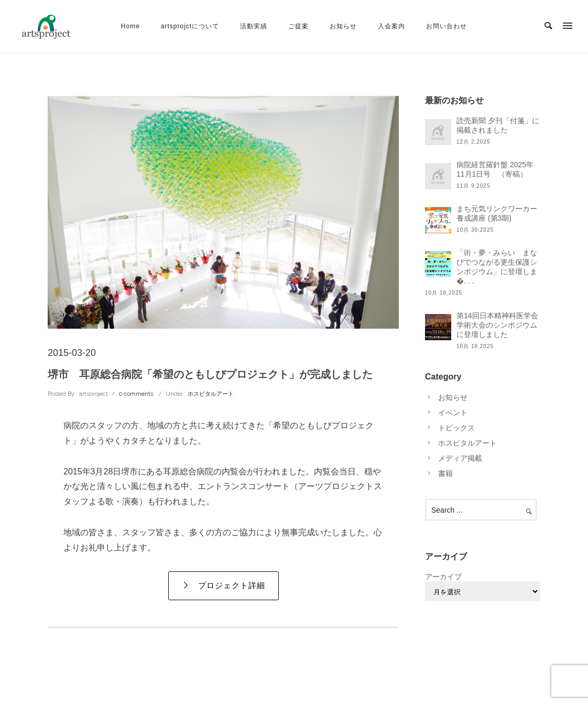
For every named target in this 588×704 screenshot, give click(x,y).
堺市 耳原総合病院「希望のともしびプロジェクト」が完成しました (210, 374)
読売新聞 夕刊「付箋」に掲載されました (498, 125)
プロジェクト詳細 (224, 586)
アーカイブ (443, 577)
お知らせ (343, 26)
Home (130, 26)
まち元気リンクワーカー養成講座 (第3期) (497, 213)
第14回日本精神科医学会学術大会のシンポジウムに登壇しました (497, 325)
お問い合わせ (447, 26)
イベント (453, 413)
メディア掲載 (460, 458)
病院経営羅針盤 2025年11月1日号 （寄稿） (495, 169)
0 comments (136, 394)
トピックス (456, 428)
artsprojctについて (190, 26)
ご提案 (298, 26)
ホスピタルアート (210, 394)
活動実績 (254, 26)
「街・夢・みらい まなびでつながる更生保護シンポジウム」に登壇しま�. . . (497, 267)
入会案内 (391, 26)
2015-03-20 (72, 353)
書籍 (445, 473)
